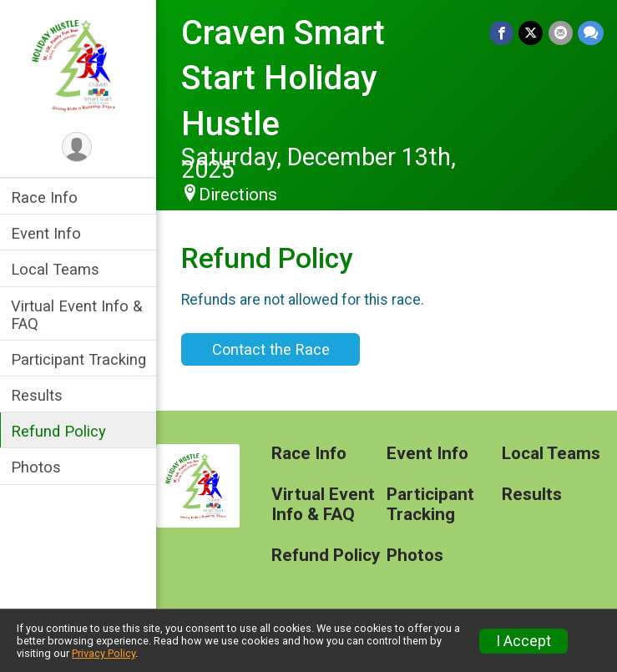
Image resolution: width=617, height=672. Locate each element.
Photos (38, 467)
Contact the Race (273, 349)
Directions (240, 195)
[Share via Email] (561, 33)
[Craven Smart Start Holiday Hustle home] (80, 64)
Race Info (47, 197)
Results (39, 395)
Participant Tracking (81, 359)
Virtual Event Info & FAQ (79, 315)
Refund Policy (61, 431)
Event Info (48, 233)
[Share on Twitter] (531, 33)
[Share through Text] (591, 33)
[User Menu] (80, 147)
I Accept (523, 641)
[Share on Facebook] (502, 33)
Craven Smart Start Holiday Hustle (286, 78)
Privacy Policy (104, 653)
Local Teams (58, 269)
